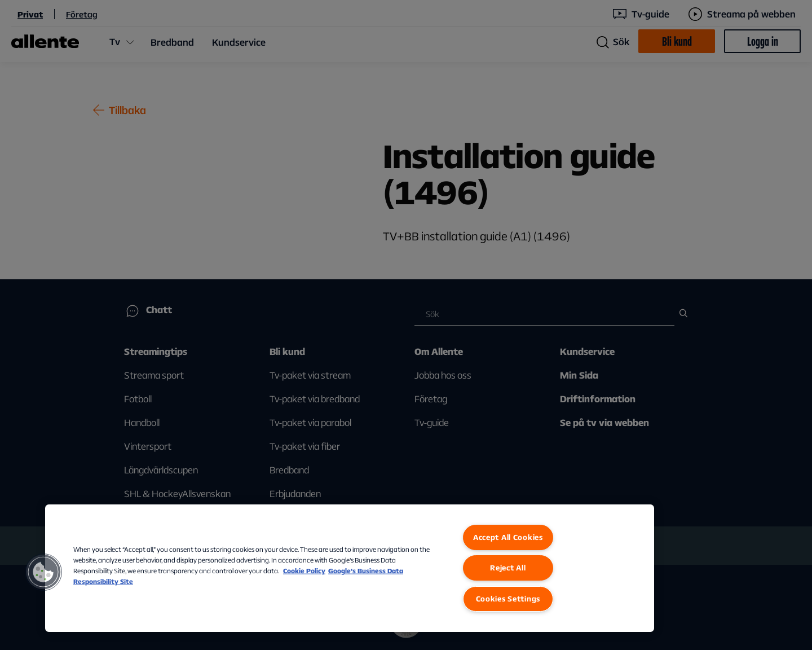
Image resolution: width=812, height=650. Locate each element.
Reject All (508, 568)
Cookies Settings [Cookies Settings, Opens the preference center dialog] (508, 599)
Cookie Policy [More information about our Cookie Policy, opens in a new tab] (304, 571)
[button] (43, 572)
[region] (350, 568)
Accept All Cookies (508, 537)
